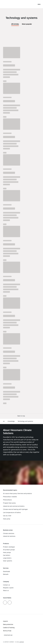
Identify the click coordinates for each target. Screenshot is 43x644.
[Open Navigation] (39, 4)
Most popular (27, 24)
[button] (22, 416)
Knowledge (11, 421)
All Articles (15, 24)
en (4, 421)
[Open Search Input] (35, 4)
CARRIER (22, 642)
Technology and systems (25, 421)
